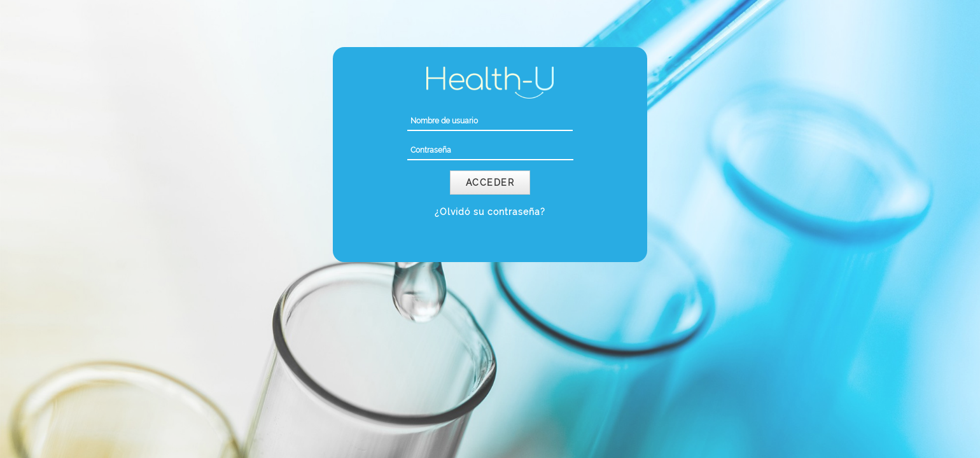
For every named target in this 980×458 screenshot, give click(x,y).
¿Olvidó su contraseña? (490, 212)
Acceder (490, 183)
